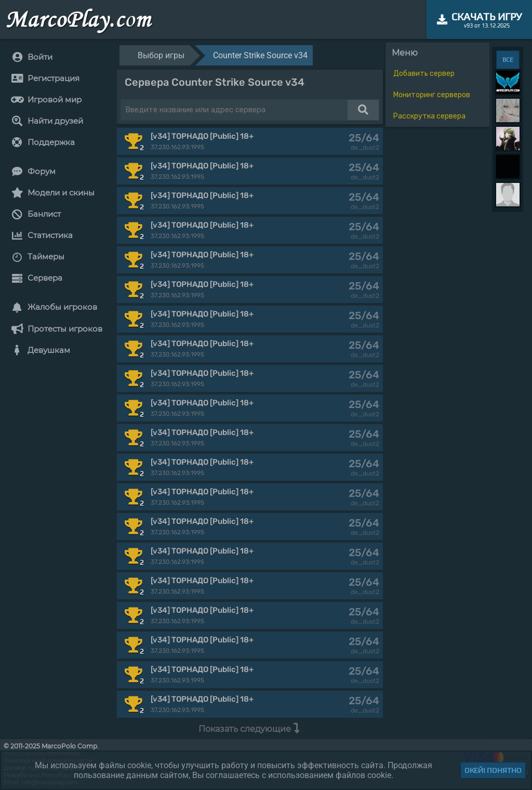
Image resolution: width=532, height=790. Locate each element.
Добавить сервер (424, 74)
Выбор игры (161, 55)
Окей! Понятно (493, 770)
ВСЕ (508, 60)
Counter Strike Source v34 (260, 55)
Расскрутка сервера (429, 116)
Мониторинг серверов (432, 95)
